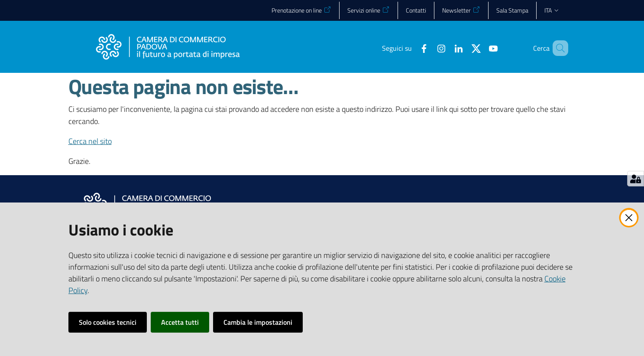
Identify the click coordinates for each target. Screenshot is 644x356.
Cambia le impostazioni (258, 322)
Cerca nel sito (90, 141)
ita (552, 10)
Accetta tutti (180, 322)
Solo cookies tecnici (108, 322)
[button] (558, 48)
